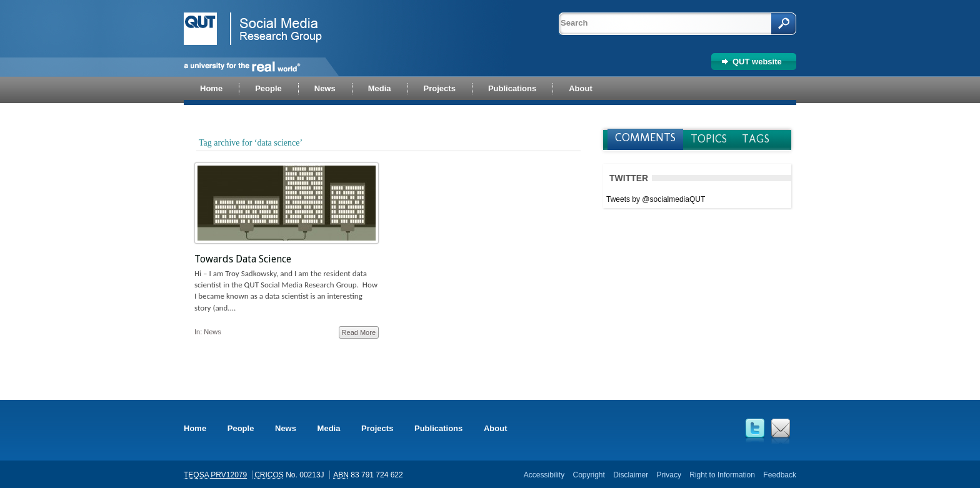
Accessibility (544, 475)
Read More (359, 332)
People (241, 428)
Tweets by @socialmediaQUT (656, 199)
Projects (377, 428)
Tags (756, 139)
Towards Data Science (243, 259)
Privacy (669, 475)
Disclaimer (631, 475)
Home (195, 428)
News (212, 332)
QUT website (757, 62)
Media (329, 428)
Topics (709, 139)
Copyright (588, 475)
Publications (438, 428)
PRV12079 (229, 475)
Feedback (780, 475)
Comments (645, 137)
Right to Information (722, 475)
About (496, 428)
